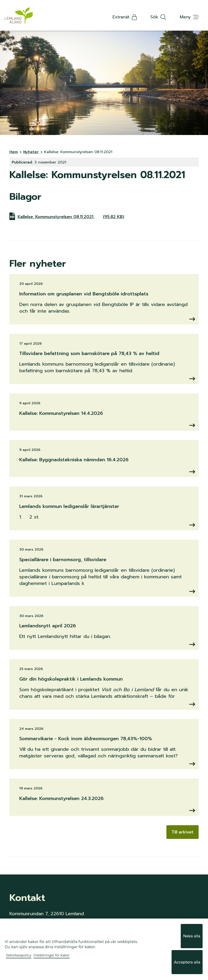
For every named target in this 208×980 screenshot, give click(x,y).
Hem (14, 152)
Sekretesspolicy (19, 965)
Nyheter (31, 152)
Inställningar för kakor (52, 965)
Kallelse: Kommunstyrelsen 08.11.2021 (71, 216)
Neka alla (191, 950)
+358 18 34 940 (27, 927)
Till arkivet (182, 832)
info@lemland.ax (28, 933)
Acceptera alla (186, 967)
